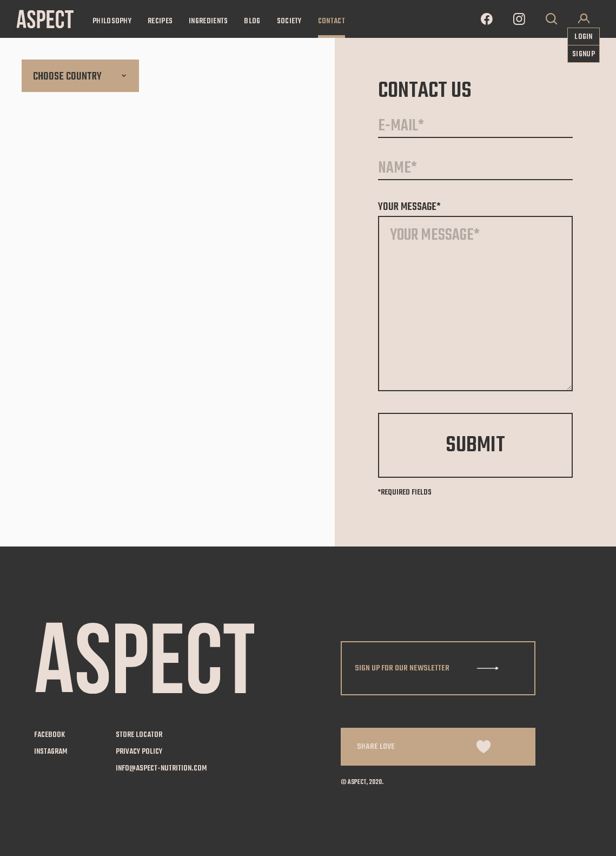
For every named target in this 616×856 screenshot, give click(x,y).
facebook (49, 735)
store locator (139, 735)
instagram (51, 752)
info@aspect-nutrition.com (161, 769)
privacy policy (139, 752)
